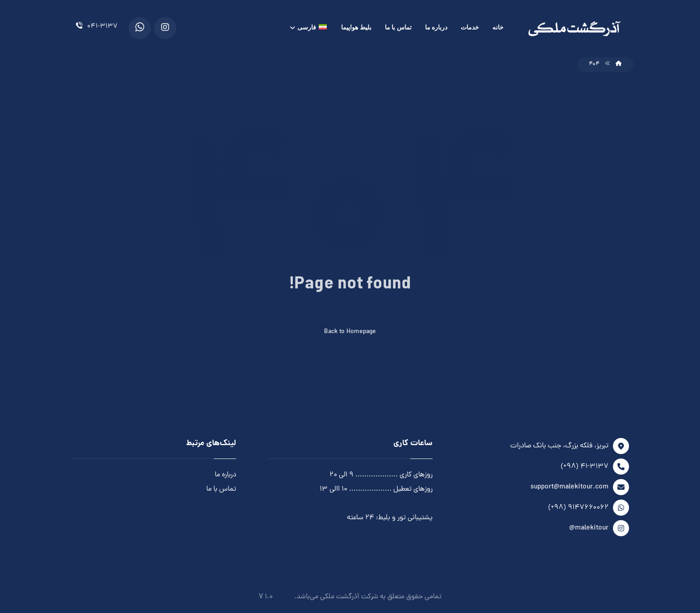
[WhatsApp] (140, 28)
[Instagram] (165, 28)
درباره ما (225, 475)
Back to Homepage (350, 332)
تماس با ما (221, 489)
